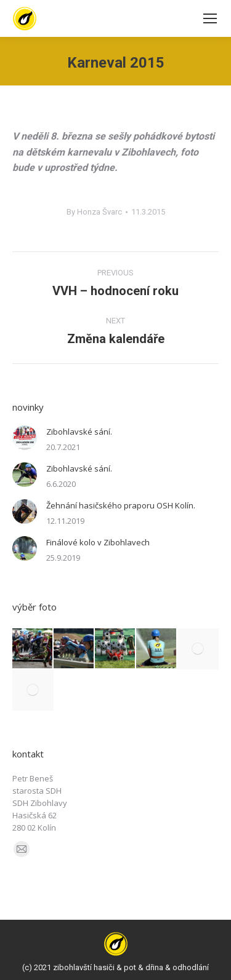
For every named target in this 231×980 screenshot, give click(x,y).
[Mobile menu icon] (210, 18)
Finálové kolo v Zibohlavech (98, 542)
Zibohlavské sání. (79, 432)
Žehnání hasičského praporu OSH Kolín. (121, 505)
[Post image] (25, 438)
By (94, 212)
